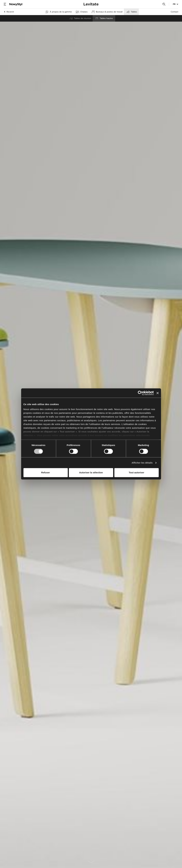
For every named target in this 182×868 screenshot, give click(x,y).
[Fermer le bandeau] (158, 393)
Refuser (46, 473)
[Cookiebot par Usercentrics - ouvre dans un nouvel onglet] (140, 393)
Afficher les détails (142, 463)
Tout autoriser (136, 473)
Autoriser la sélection (91, 473)
